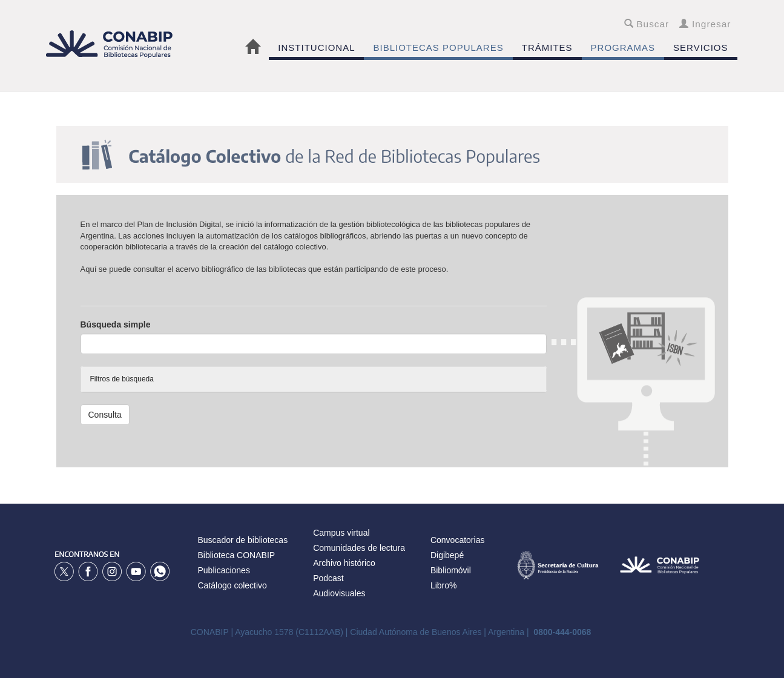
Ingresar (705, 24)
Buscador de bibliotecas (243, 540)
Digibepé (447, 555)
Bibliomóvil (451, 570)
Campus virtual (341, 533)
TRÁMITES (547, 48)
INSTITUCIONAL (316, 48)
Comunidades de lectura (359, 548)
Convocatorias (458, 540)
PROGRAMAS (623, 48)
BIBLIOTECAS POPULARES (438, 48)
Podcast (328, 578)
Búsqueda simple (116, 324)
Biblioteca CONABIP (237, 555)
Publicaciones (224, 570)
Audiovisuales (339, 593)
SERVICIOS (700, 48)
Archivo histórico (344, 563)
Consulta (105, 415)
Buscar (647, 24)
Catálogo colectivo (232, 585)
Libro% (444, 585)
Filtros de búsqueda (122, 379)
